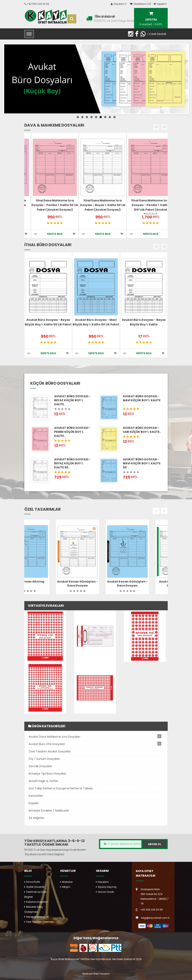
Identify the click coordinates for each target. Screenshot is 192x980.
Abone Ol (155, 844)
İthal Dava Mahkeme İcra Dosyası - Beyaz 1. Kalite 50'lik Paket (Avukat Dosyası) (144, 205)
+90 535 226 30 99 (38, 4)
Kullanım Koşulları (37, 902)
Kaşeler (34, 803)
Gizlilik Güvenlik (35, 887)
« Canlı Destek (157, 34)
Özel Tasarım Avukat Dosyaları (50, 751)
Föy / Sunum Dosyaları (44, 759)
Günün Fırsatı (106, 892)
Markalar (67, 882)
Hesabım (103, 882)
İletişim (66, 887)
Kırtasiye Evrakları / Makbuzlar (49, 811)
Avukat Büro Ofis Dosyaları (47, 744)
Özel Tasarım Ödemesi (40, 922)
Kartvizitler (36, 796)
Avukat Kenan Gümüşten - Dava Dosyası (96, 584)
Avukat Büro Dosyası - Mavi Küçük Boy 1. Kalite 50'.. (142, 463)
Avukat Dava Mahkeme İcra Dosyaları (54, 737)
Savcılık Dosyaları (40, 766)
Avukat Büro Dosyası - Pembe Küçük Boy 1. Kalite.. (72, 432)
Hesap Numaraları (37, 917)
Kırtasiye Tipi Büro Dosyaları (47, 774)
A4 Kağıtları (36, 818)
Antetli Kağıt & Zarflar (43, 781)
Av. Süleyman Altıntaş (46, 582)
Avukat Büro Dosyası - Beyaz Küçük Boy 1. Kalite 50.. (72, 463)
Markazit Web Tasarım (96, 974)
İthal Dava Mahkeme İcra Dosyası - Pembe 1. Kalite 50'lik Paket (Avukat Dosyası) (96, 205)
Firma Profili (33, 882)
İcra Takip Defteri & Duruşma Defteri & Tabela (61, 788)
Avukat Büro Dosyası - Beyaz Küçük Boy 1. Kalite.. (72, 400)
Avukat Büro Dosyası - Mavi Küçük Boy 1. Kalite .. (142, 400)
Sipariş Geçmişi (107, 887)
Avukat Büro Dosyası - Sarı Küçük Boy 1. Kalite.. (142, 430)
